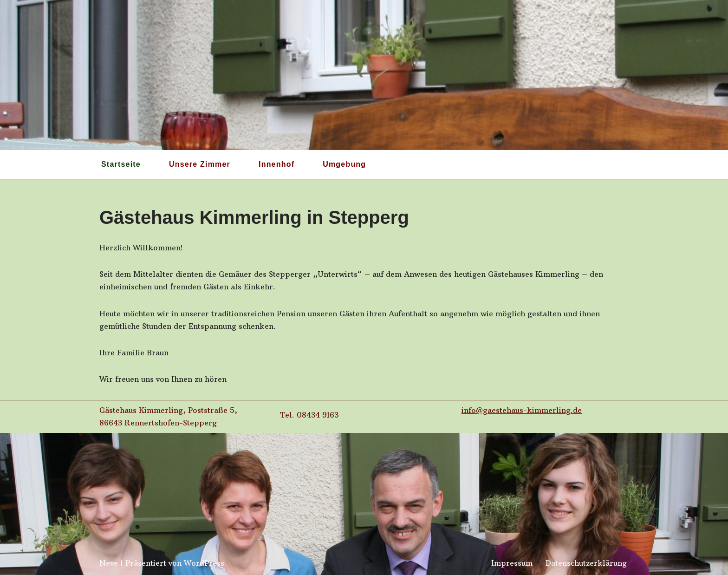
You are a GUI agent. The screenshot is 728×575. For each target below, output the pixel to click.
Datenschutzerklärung (586, 563)
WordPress (204, 563)
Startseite (121, 164)
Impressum (512, 563)
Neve (109, 563)
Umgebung (344, 164)
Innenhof (276, 164)
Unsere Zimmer (200, 164)
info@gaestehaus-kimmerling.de (522, 410)
